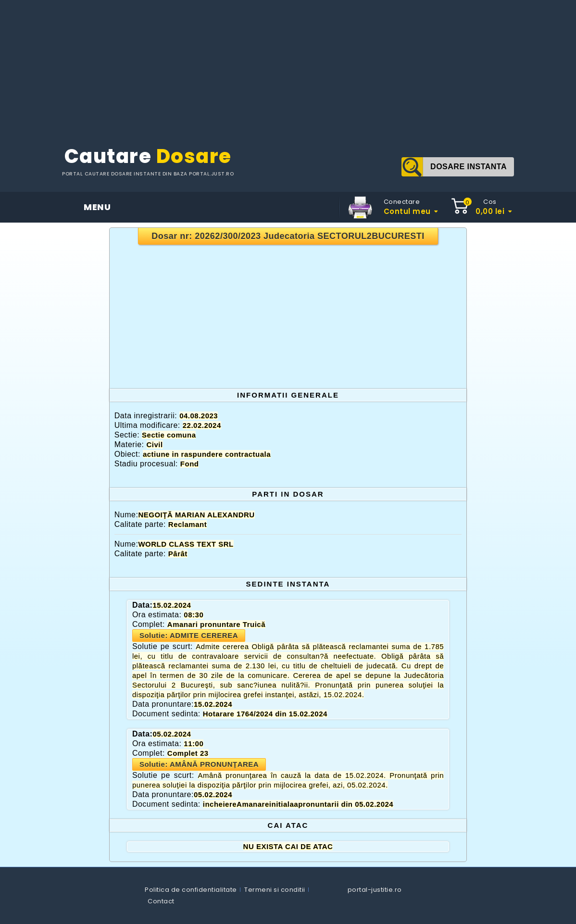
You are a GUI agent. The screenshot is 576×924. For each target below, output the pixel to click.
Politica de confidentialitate (191, 890)
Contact (161, 901)
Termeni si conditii (275, 890)
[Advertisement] (288, 67)
